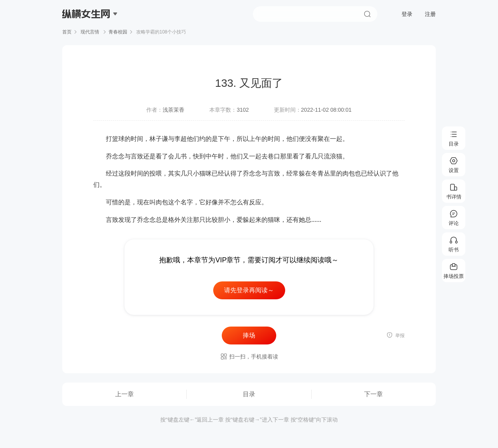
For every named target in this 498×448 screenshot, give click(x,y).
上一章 (124, 394)
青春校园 (118, 32)
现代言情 (90, 32)
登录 (407, 14)
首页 (67, 32)
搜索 (367, 14)
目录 (249, 394)
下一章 (373, 394)
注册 (430, 14)
